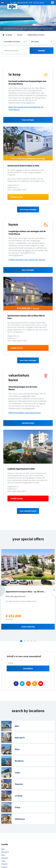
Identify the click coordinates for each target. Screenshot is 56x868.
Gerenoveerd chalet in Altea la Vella (23, 166)
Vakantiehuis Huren (36, 35)
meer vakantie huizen (28, 511)
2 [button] (25, 641)
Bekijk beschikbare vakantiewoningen (25, 413)
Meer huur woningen (28, 360)
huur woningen (28, 270)
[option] (28, 589)
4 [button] (32, 641)
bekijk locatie (17, 197)
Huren (20, 35)
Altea (3, 855)
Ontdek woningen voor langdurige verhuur (27, 260)
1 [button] (21, 641)
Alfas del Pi (5, 852)
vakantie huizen (28, 423)
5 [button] (35, 641)
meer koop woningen (28, 209)
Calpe (3, 861)
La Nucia (4, 867)
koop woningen (28, 120)
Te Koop (9, 35)
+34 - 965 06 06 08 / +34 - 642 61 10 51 (28, 3)
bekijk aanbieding (28, 627)
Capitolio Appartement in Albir (21, 469)
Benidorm (5, 858)
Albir (3, 849)
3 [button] (28, 641)
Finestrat (4, 864)
